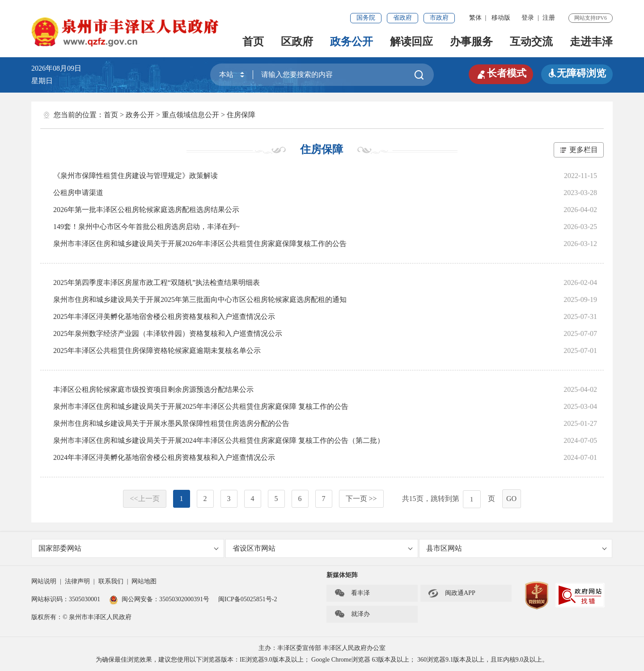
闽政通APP (452, 593)
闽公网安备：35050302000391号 (159, 599)
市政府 (439, 18)
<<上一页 (144, 499)
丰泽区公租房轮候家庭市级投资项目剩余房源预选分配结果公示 (153, 389)
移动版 (501, 18)
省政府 (402, 18)
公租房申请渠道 (78, 193)
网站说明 (44, 581)
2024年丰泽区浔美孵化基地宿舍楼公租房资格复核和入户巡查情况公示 (164, 457)
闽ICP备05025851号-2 (248, 599)
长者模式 (501, 73)
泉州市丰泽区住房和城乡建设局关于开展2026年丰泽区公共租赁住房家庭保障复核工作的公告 (200, 244)
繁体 (475, 18)
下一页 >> (361, 499)
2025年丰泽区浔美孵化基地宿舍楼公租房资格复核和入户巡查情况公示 (164, 316)
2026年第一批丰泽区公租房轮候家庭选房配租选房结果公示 (146, 210)
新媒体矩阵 (342, 575)
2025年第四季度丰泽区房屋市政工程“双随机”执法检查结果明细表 (157, 282)
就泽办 (352, 614)
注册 (549, 18)
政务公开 (352, 42)
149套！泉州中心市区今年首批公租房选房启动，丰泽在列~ (146, 227)
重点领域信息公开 (191, 115)
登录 (528, 18)
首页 (253, 42)
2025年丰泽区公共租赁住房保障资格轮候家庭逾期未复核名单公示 (157, 350)
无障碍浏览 (577, 73)
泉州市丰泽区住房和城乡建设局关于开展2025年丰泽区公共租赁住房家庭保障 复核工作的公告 (201, 406)
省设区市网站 (323, 548)
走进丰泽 (591, 42)
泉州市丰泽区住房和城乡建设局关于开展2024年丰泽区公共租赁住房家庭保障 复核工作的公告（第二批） (219, 440)
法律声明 (77, 581)
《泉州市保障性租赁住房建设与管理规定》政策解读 (136, 176)
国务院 (366, 18)
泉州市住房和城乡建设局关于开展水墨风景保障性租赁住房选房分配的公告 (171, 423)
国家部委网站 (129, 548)
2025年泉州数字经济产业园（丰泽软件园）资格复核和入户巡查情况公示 (168, 333)
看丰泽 (352, 593)
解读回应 (411, 42)
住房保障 (241, 115)
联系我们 (111, 581)
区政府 (297, 42)
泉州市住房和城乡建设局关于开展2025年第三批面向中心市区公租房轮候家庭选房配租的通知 (200, 299)
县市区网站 (516, 548)
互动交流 (531, 42)
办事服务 (471, 42)
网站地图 (144, 581)
